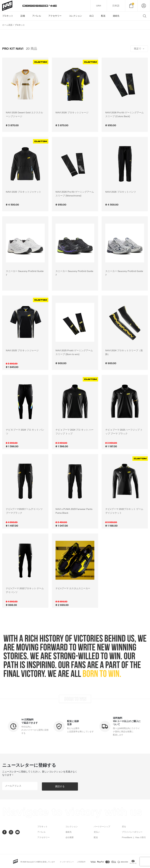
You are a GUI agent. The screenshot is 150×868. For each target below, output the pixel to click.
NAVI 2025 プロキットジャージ (22, 351)
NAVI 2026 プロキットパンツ (121, 192)
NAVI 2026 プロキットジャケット (24, 192)
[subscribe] (24, 786)
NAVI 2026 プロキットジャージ (72, 113)
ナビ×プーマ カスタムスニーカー (73, 588)
